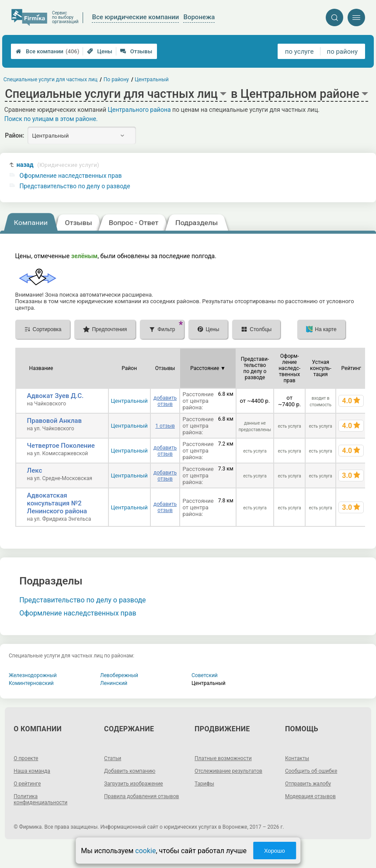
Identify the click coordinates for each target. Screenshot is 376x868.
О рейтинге (27, 784)
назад (58, 165)
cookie (145, 851)
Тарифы (204, 784)
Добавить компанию (130, 771)
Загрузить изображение (134, 784)
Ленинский (114, 683)
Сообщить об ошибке (311, 771)
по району (342, 52)
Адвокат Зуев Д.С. (56, 396)
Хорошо (275, 851)
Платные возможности (223, 758)
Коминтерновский (31, 683)
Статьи (113, 758)
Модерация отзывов (310, 796)
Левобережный (119, 675)
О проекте (26, 758)
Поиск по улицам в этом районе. (51, 119)
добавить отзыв (165, 401)
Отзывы (136, 51)
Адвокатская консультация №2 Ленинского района (57, 503)
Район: (14, 135)
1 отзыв (165, 426)
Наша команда (32, 771)
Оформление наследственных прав (70, 176)
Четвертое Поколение (61, 446)
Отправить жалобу (308, 784)
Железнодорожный (33, 675)
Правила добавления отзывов (141, 796)
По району (116, 80)
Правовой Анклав (54, 421)
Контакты (297, 758)
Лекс (35, 470)
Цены (100, 51)
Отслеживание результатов (228, 771)
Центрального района (139, 110)
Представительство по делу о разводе (75, 186)
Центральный (129, 401)
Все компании (47, 51)
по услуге (299, 52)
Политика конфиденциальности (40, 799)
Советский (205, 675)
